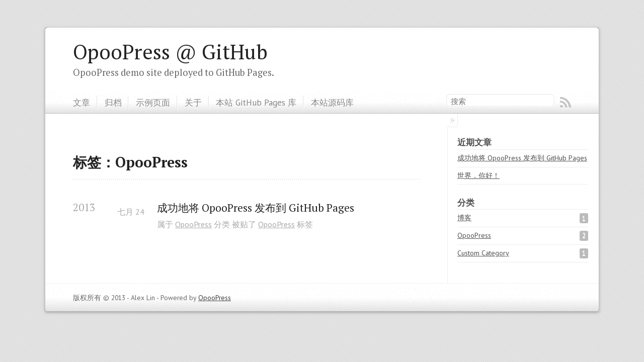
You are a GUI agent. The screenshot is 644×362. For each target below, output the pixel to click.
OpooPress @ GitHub (170, 52)
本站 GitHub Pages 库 (256, 102)
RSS (566, 103)
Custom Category (483, 253)
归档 (113, 102)
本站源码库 (332, 102)
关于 (193, 102)
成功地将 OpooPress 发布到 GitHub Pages (256, 208)
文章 (82, 102)
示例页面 (153, 102)
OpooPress (193, 224)
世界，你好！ (478, 175)
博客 (464, 218)
